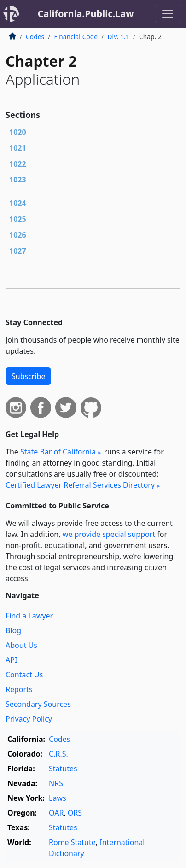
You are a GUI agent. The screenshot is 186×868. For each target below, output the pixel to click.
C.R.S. (58, 754)
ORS (75, 813)
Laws (58, 798)
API (11, 660)
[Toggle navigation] (168, 14)
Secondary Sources (38, 704)
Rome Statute (72, 842)
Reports (19, 689)
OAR (56, 813)
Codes (35, 37)
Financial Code (76, 37)
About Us (21, 645)
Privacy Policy (29, 719)
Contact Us (24, 675)
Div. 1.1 (118, 37)
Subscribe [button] (28, 376)
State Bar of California (58, 452)
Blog (13, 630)
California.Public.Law (86, 14)
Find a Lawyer (29, 616)
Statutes (63, 769)
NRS (56, 783)
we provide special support (109, 534)
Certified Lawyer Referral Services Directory (80, 485)
